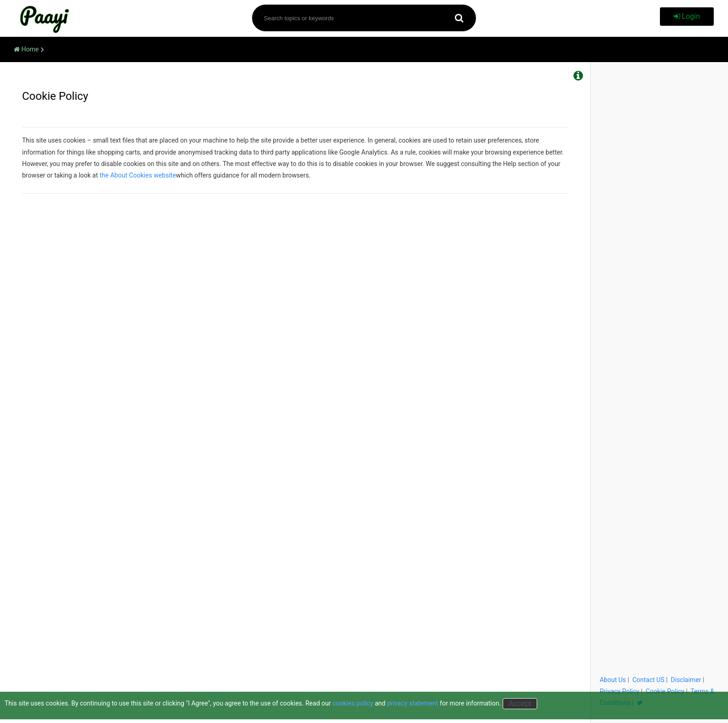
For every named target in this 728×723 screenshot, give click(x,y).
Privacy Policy (619, 691)
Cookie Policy (665, 691)
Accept (520, 703)
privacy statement (413, 703)
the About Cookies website (138, 175)
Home (26, 49)
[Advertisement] (659, 214)
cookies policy (353, 703)
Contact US (648, 680)
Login (687, 16)
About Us (613, 680)
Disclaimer (686, 680)
